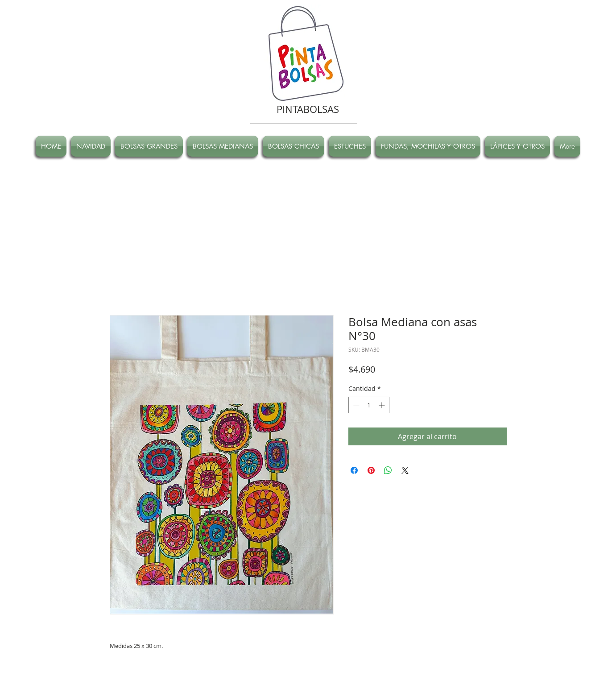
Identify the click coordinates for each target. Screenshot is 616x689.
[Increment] (382, 405)
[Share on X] (405, 470)
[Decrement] (355, 405)
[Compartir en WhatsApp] (388, 470)
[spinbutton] (369, 405)
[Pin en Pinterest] (371, 470)
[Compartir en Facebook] (354, 470)
